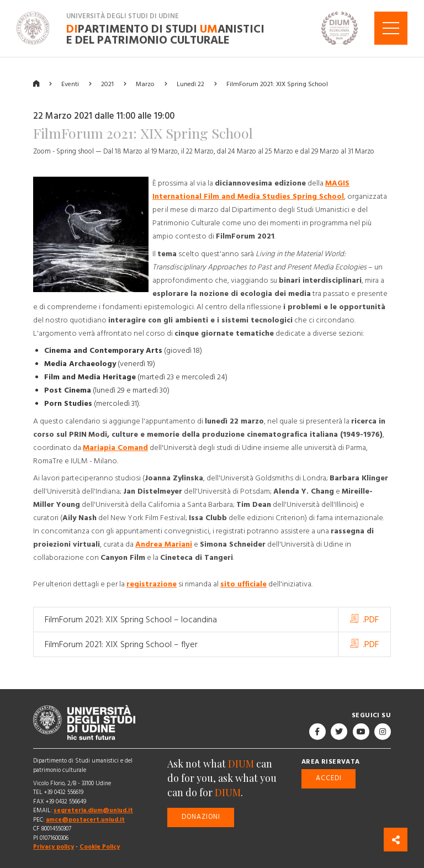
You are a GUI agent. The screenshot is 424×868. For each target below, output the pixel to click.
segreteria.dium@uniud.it (93, 810)
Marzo (145, 84)
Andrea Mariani (164, 544)
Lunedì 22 (190, 84)
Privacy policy (54, 847)
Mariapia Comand (115, 448)
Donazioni (201, 817)
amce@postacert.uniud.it (85, 820)
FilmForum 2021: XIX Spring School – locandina (131, 620)
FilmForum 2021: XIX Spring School (277, 84)
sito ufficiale (243, 584)
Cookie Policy (100, 847)
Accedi (329, 778)
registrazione (152, 584)
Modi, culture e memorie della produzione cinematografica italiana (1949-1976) (235, 435)
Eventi (70, 84)
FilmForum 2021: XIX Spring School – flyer (121, 644)
